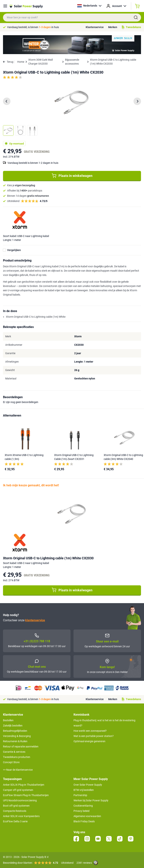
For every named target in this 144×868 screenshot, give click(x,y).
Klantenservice (95, 27)
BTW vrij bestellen (84, 790)
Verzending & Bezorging (17, 736)
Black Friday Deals (84, 821)
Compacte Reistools (15, 811)
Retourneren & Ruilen (15, 741)
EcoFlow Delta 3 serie (15, 821)
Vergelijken (14, 250)
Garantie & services (14, 752)
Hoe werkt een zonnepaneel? (90, 731)
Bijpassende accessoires (72, 62)
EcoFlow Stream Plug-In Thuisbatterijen (26, 795)
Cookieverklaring (83, 806)
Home (21, 62)
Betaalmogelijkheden (15, 731)
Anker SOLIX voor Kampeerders (21, 816)
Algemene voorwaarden (87, 816)
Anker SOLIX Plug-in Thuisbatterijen (24, 785)
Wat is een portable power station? (94, 736)
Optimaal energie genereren (89, 741)
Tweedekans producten (17, 757)
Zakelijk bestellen (13, 726)
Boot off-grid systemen (16, 806)
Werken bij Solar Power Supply (91, 800)
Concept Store (11, 762)
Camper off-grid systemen (18, 790)
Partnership (80, 795)
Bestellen (8, 720)
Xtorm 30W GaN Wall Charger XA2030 (40, 62)
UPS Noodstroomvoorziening (20, 800)
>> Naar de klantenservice (18, 770)
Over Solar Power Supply (88, 785)
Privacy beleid (81, 811)
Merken (113, 27)
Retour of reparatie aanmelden (21, 747)
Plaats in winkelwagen (72, 176)
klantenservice (35, 620)
